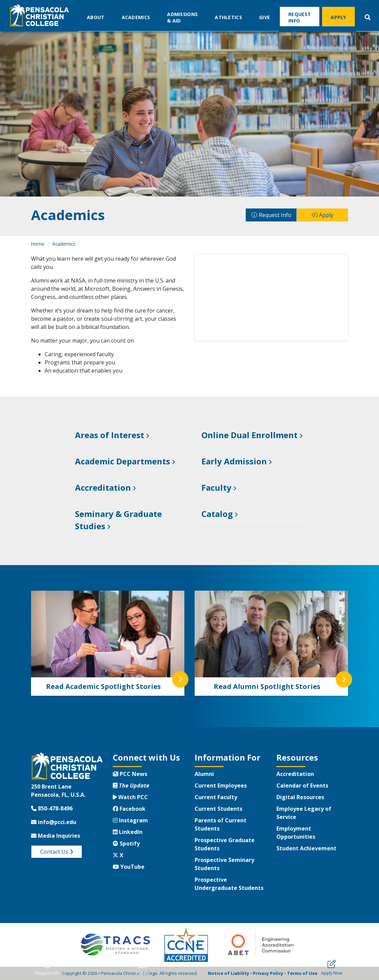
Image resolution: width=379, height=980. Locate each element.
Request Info (300, 17)
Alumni (204, 774)
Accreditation (103, 487)
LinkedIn (128, 832)
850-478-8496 (52, 808)
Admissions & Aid (182, 17)
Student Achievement (306, 848)
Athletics (228, 17)
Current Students (218, 809)
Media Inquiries (56, 836)
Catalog (217, 514)
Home (38, 244)
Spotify (126, 844)
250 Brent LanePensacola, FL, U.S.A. (58, 791)
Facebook (129, 809)
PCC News (130, 774)
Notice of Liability (229, 973)
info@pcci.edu (54, 822)
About (96, 17)
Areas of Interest (110, 435)
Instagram (130, 820)
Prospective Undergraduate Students (229, 884)
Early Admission (234, 461)
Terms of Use (302, 973)
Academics (136, 17)
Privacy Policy (268, 973)
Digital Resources (300, 797)
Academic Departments (123, 461)
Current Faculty (216, 797)
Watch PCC (130, 797)
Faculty (216, 487)
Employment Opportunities (296, 833)
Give (264, 17)
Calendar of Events (302, 786)
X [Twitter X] (118, 855)
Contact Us (57, 852)
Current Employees (221, 786)
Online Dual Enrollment (249, 435)
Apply (338, 17)
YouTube (129, 867)
